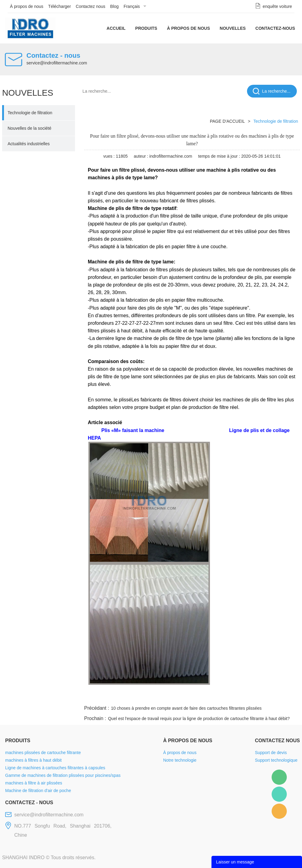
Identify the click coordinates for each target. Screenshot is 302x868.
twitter (224, 697)
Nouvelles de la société (29, 128)
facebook (191, 697)
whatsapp (240, 697)
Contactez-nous (275, 28)
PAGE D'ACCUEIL (227, 121)
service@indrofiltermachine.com (57, 63)
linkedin (289, 697)
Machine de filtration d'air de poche (38, 791)
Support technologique (276, 760)
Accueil (116, 28)
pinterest (256, 697)
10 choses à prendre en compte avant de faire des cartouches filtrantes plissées (186, 708)
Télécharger (60, 6)
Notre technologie (180, 760)
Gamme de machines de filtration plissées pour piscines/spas (63, 775)
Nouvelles (233, 28)
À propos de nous (27, 6)
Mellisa (279, 794)
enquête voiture (278, 6)
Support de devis (271, 753)
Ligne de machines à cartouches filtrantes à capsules (55, 768)
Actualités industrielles (29, 144)
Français (132, 6)
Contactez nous (90, 6)
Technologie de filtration (30, 113)
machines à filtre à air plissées (34, 783)
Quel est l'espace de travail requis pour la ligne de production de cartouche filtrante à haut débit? (199, 719)
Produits (146, 28)
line (208, 697)
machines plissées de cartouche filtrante (43, 753)
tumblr (273, 697)
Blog (115, 6)
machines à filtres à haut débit (33, 760)
